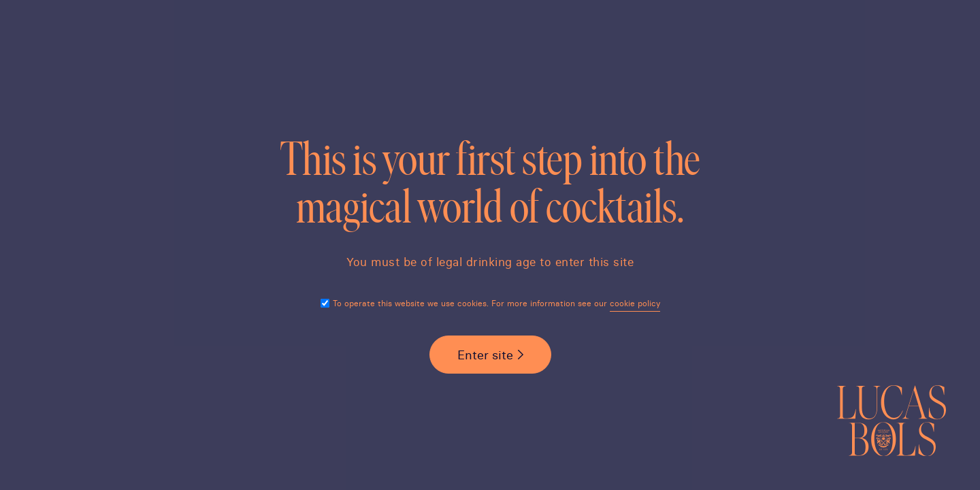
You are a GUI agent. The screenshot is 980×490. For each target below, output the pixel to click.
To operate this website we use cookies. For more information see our (496, 303)
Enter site (485, 355)
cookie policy (635, 303)
